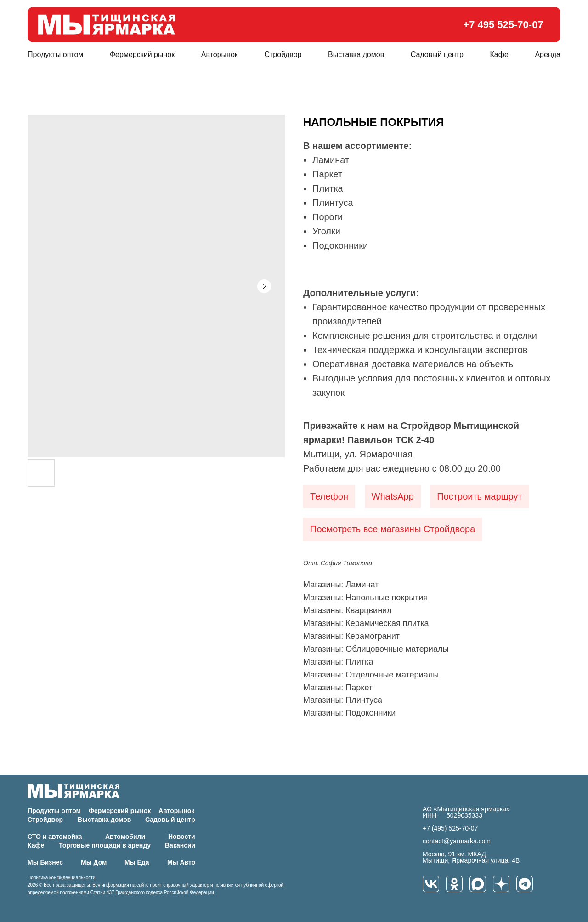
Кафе (499, 54)
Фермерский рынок (142, 54)
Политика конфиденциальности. (62, 878)
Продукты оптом (55, 54)
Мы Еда (137, 862)
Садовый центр (437, 54)
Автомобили (125, 837)
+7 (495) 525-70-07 (450, 828)
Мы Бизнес (45, 862)
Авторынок (220, 54)
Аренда (548, 54)
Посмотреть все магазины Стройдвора (393, 529)
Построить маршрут (479, 496)
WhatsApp (393, 496)
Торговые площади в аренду (105, 845)
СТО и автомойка (55, 837)
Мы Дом (94, 862)
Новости (182, 837)
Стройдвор (283, 54)
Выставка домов (356, 54)
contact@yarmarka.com (457, 841)
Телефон (329, 496)
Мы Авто (181, 862)
